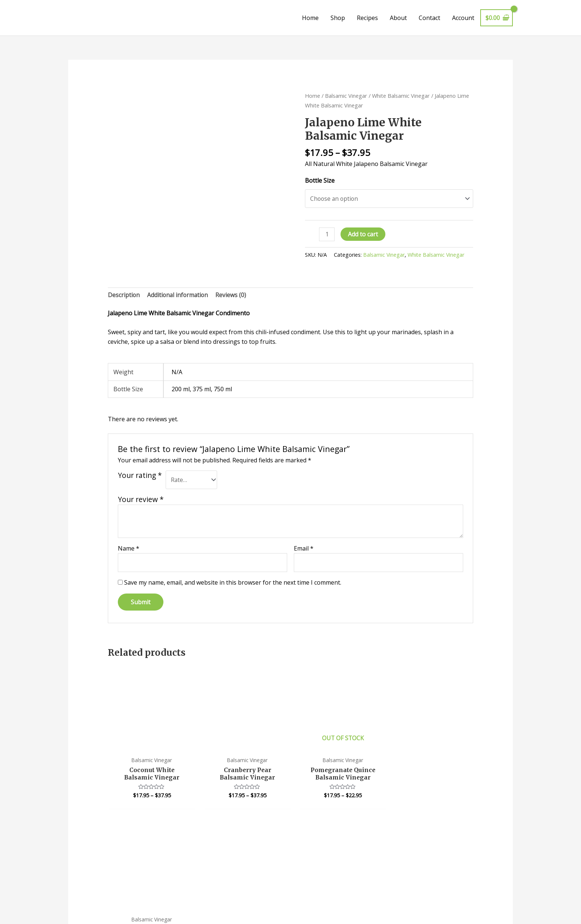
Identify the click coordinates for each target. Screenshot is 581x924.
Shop (338, 18)
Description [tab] (124, 296)
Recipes (367, 18)
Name (129, 549)
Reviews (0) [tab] (233, 296)
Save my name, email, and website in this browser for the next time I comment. (233, 584)
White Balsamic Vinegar (401, 96)
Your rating (140, 476)
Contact (429, 18)
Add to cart (363, 235)
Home (310, 18)
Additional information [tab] (179, 296)
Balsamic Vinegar (346, 96)
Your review (141, 500)
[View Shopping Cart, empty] (497, 18)
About (398, 18)
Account (463, 18)
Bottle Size (320, 180)
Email (304, 549)
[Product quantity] (327, 235)
